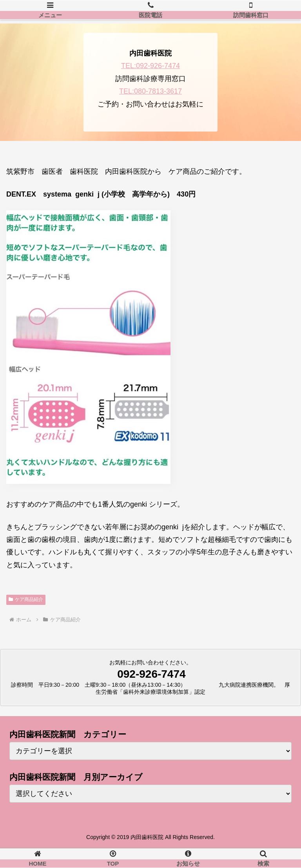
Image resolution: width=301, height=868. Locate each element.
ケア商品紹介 (26, 599)
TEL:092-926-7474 (150, 66)
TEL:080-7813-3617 (150, 91)
